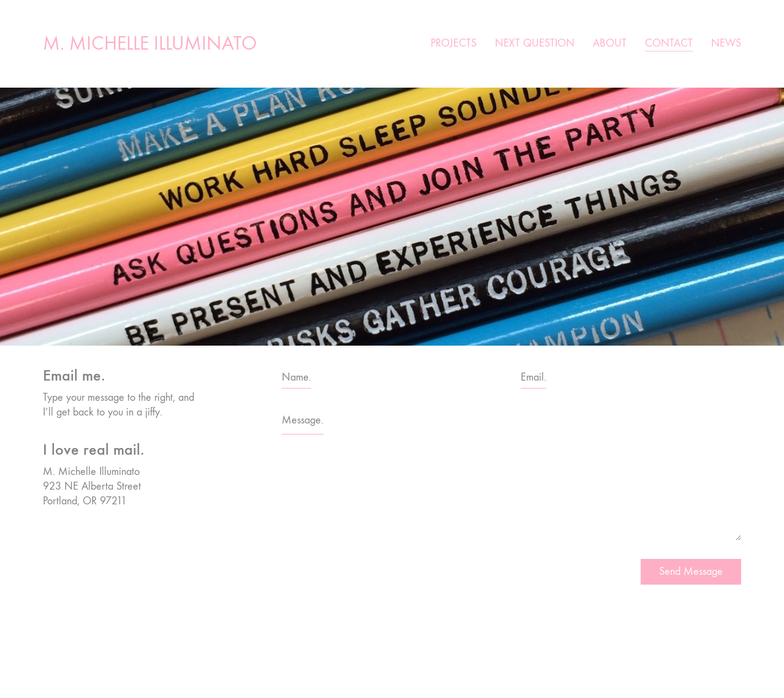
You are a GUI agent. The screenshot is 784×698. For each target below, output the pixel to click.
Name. (296, 377)
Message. (303, 420)
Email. (533, 377)
